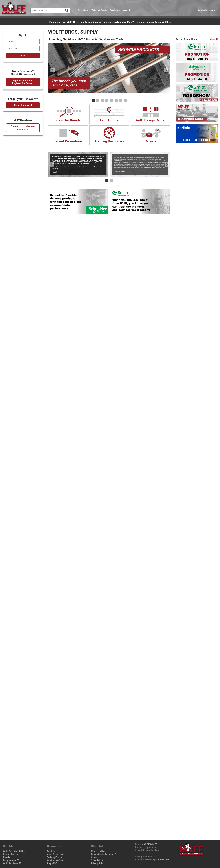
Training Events (54, 857)
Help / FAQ (52, 863)
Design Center (11, 860)
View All (214, 39)
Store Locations (99, 851)
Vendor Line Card (55, 860)
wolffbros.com (162, 860)
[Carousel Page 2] (98, 101)
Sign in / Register (206, 13)
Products (86, 13)
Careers (95, 857)
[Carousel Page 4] (107, 101)
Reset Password (23, 105)
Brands (6, 857)
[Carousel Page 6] (116, 101)
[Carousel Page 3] (102, 101)
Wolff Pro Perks (12, 863)
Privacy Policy (98, 863)
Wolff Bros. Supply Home (15, 851)
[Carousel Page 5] (112, 101)
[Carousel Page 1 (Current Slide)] (93, 101)
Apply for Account (56, 854)
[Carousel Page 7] (121, 101)
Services (118, 13)
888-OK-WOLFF (150, 844)
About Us (131, 13)
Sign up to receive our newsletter (23, 128)
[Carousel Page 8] (125, 101)
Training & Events (102, 13)
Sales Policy (97, 860)
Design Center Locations (104, 854)
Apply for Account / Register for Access (23, 82)
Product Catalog (11, 854)
